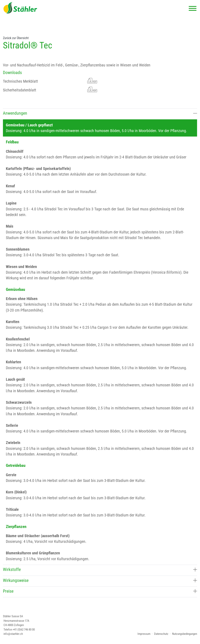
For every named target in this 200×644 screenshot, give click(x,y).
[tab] (100, 114)
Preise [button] (100, 591)
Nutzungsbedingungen (185, 634)
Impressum (144, 634)
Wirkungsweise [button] (100, 580)
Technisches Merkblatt (50, 81)
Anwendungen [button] (100, 113)
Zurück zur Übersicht (16, 38)
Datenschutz (161, 634)
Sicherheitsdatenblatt (50, 90)
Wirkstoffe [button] (100, 569)
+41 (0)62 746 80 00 (24, 630)
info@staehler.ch (13, 634)
